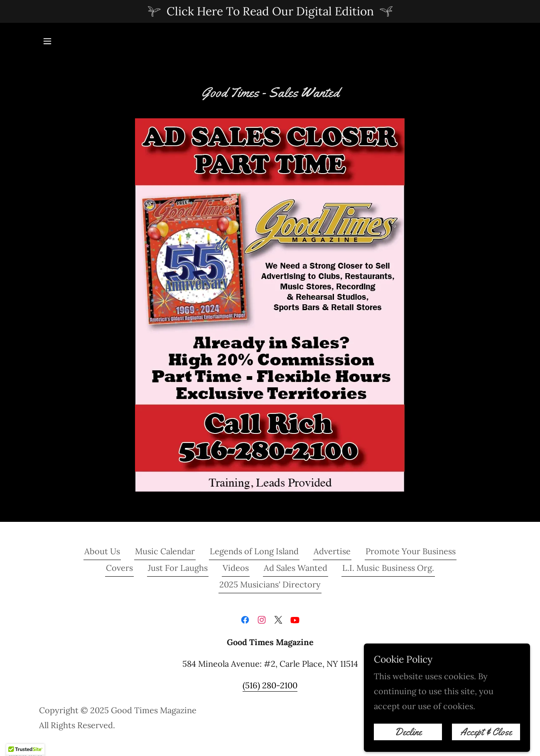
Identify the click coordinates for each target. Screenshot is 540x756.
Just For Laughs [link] (178, 568)
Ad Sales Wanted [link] (296, 568)
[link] (245, 620)
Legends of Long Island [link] (254, 551)
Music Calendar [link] (165, 551)
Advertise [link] (332, 551)
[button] (47, 41)
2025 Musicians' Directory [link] (270, 584)
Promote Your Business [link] (411, 551)
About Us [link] (102, 551)
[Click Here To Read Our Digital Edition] (270, 11)
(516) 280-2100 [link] (270, 685)
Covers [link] (119, 568)
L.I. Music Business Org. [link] (388, 568)
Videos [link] (236, 568)
